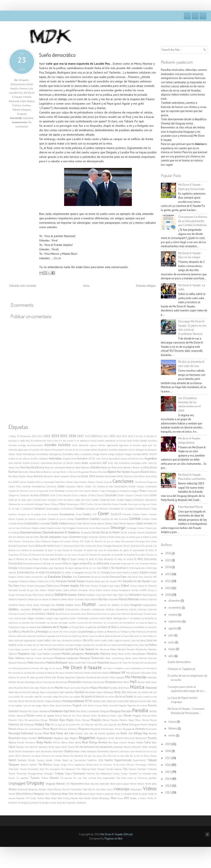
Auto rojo (113, 463)
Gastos (59, 590)
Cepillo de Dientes (18, 491)
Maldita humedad (51, 654)
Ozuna (98, 706)
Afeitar (102, 445)
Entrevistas (23, 572)
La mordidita (138, 627)
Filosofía (128, 581)
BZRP (16, 482)
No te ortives (108, 697)
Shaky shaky (80, 751)
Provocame (151, 729)
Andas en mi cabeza (19, 459)
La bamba (135, 618)
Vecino (133, 784)
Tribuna (90, 774)
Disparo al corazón (62, 541)
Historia (123, 599)
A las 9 (56, 441)
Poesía (153, 720)
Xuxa (120, 798)
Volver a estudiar (123, 794)
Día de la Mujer (129, 533)
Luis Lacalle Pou (69, 649)
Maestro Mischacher (137, 649)
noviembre (175, 608)
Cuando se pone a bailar (61, 519)
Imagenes (136, 605)
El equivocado (137, 550)
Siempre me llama (31, 756)
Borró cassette (62, 476)
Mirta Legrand (117, 677)
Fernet (72, 581)
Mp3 (133, 682)
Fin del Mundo (142, 581)
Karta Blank (106, 618)
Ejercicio (135, 546)
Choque (129, 495)
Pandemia (56, 711)
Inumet (22, 614)
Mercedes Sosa (149, 673)
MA (97, 649)
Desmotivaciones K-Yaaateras (61, 532)
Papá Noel (69, 711)
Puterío (79, 733)
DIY (82, 541)
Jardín (78, 614)
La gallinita (91, 627)
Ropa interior (120, 743)
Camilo (99, 482)
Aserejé (18, 463)
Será (38, 751)
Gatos (66, 590)
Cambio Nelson (87, 482)
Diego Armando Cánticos (95, 537)
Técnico (130, 765)
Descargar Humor (136, 528)
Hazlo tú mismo (76, 599)
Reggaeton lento (105, 738)
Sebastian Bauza (122, 747)
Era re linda (37, 572)
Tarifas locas (92, 765)
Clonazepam (72, 504)
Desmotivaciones (31, 532)
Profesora (73, 729)
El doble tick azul (94, 550)
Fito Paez (14, 586)
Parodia (140, 710)
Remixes (119, 738)
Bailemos (86, 467)
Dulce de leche (45, 546)
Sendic (18, 751)
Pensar (44, 720)
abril (171, 656)
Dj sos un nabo (112, 541)
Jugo (56, 618)
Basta (32, 472)
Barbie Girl (138, 467)
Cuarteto (95, 519)
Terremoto (33, 769)
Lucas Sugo (14, 649)
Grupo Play (31, 595)
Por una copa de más (110, 725)
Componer (28, 509)
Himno (94, 599)
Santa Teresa (68, 747)
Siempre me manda (52, 756)
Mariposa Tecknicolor (92, 658)
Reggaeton (87, 738)
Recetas (153, 733)
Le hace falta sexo (130, 636)
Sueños (27, 105)
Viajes (50, 789)
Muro (127, 688)
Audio (85, 463)
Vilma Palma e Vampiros (30, 794)
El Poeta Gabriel (48, 559)
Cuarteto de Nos (109, 519)
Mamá (114, 654)
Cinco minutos (49, 500)
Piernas (86, 720)
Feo (53, 581)
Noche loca (31, 701)
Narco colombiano (49, 692)
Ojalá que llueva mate (140, 701)
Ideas (126, 605)
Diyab (88, 541)
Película (146, 716)
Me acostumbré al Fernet (26, 668)
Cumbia (135, 519)
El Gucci (24, 555)
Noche (21, 701)
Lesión (40, 640)
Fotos (50, 586)
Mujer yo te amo (72, 688)
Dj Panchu (97, 541)
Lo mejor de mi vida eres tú (38, 645)
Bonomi (39, 476)
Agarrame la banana (130, 445)
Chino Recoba (63, 495)
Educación (118, 546)
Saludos (20, 747)
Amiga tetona (100, 454)
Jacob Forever (63, 614)
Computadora (52, 509)
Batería (39, 472)
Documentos (128, 541)
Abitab (144, 441)
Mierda (60, 677)
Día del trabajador (51, 537)
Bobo (15, 476)
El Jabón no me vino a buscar (70, 555)
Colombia (106, 504)
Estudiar (67, 577)
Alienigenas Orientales (61, 454)
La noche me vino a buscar (63, 632)
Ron (110, 743)
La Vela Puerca (136, 632)
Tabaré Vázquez (21, 110)
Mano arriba (124, 654)
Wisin (114, 798)
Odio (104, 701)
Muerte (59, 688)
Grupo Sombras (46, 595)
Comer (115, 504)
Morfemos (88, 682)
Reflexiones (45, 738)
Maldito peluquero (73, 654)
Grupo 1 (152, 590)
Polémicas (29, 725)
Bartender (24, 472)
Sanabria (43, 747)
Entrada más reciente (23, 286)
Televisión (14, 769)
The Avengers (52, 769)
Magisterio (24, 654)
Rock (85, 742)
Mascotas (22, 663)
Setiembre (58, 751)
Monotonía (49, 682)
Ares (141, 459)
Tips (125, 769)
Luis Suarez (87, 649)
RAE (131, 733)
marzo (173, 722)
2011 (40, 436)
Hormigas (45, 605)
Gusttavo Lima (93, 595)
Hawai (64, 599)
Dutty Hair (79, 546)
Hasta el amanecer (18, 599)
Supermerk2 (140, 760)
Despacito (86, 533)
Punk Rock (49, 733)
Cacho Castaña (27, 482)
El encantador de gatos (117, 550)
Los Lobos (113, 645)
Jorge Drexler (144, 614)
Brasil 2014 (88, 476)
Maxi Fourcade (89, 663)
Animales (82, 458)
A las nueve (67, 441)
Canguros (152, 482)
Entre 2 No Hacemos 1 (115, 568)
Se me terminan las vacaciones (94, 747)
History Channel (148, 599)
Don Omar (151, 541)
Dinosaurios (28, 541)
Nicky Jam (120, 692)
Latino (85, 636)
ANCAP (153, 454)
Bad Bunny (38, 467)
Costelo (87, 514)
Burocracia (151, 476)
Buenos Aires (131, 476)
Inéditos (14, 609)
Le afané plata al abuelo (108, 636)
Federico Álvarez (28, 581)
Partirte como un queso (40, 715)
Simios (66, 756)
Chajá (102, 491)
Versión (43, 789)
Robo (71, 743)
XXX (126, 798)
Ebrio (100, 546)
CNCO (83, 504)
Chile (53, 495)
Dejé (64, 528)
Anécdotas (55, 458)
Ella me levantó (55, 564)
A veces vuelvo (96, 441)
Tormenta (21, 774)
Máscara (12, 663)
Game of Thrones (147, 586)
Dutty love (91, 546)
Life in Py (88, 640)
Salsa (148, 742)
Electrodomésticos (32, 564)
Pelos (154, 716)
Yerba (150, 798)
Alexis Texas (15, 454)
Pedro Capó (116, 716)
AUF (105, 463)
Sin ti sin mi (136, 756)
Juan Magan (28, 618)
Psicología (14, 733)
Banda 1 (128, 467)
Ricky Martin (44, 742)
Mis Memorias (136, 677)
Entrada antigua (146, 286)
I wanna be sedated (109, 605)
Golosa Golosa (110, 590)
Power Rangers (149, 725)
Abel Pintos (133, 441)
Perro (78, 720)
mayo (172, 649)
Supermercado (123, 760)
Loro (93, 645)
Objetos (97, 701)
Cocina (97, 504)
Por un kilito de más (87, 725)
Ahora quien (58, 450)
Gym (104, 595)
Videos (150, 788)
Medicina (79, 673)
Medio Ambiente (93, 673)
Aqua (124, 459)
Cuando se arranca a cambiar (31, 519)
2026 (130, 436)
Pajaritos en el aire (137, 706)
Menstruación (134, 673)
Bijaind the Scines (119, 472)
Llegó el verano (122, 640)
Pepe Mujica (27, 101)
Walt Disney (64, 798)
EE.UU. (127, 546)
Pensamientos (32, 720)
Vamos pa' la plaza (119, 784)
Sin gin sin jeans (93, 756)
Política (17, 105)
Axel (151, 463)
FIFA (120, 581)
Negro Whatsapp (105, 692)
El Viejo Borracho (104, 559)
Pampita (23, 711)
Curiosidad (44, 523)
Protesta (140, 729)
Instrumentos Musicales (78, 609)
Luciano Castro (29, 649)
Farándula (133, 577)
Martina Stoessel (148, 658)
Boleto (22, 476)
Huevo (77, 605)
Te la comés (119, 765)
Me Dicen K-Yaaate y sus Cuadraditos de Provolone (130, 668)
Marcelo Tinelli (34, 658)
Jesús (99, 614)
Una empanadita (106, 778)
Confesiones (67, 509)
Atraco (78, 463)
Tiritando (152, 769)
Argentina (151, 458)
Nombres (57, 701)
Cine (88, 500)
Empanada (115, 564)
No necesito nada (30, 697)
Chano (143, 491)
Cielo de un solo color (20, 500)
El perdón (141, 555)
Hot (53, 605)
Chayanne (14, 495)
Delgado (24, 80)
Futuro (134, 586)
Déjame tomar (54, 528)
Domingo (140, 541)
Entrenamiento (137, 568)
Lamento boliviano (36, 636)
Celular (140, 486)
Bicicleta (103, 472)
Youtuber (71, 803)
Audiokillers (96, 463)
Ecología (108, 546)
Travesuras (79, 773)
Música (137, 687)
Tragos (68, 774)
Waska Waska (91, 798)
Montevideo (75, 682)
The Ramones (68, 769)
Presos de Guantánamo (30, 729)
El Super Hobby (76, 559)
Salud (12, 747)
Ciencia (36, 500)
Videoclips (121, 789)
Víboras (57, 789)
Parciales (126, 711)
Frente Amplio (70, 586)
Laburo (12, 636)
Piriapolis (96, 720)
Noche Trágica (45, 701)
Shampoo (92, 751)
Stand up (67, 760)
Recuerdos (14, 738)
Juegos (49, 618)
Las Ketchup (75, 636)
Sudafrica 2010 (95, 760)
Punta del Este (65, 733)
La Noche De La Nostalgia (34, 631)
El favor (150, 550)
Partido (153, 711)
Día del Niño (32, 537)
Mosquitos (111, 682)
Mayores (114, 663)
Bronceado (111, 476)
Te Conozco (106, 765)
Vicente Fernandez (72, 789)
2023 (112, 436)
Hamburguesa (149, 595)
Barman (13, 472)
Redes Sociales (29, 738)
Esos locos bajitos (121, 572)
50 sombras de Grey (41, 441)
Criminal (126, 514)
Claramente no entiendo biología (26, 504)
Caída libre (60, 482)
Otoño (91, 706)
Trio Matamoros (104, 774)
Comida (123, 504)
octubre (173, 615)
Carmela (26, 486)
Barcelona (151, 467)
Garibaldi (13, 590)
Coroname (53, 514)
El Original (129, 555)
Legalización (30, 640)
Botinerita (75, 476)
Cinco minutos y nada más (71, 500)
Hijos (88, 599)
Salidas (140, 743)
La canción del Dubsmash (33, 623)
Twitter (195, 16)
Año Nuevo (102, 459)
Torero (12, 774)
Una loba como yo (126, 778)
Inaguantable (150, 605)
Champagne (112, 491)
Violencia (56, 794)
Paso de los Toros (72, 716)
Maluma (105, 654)
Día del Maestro (17, 537)
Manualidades (139, 654)
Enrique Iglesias (74, 568)
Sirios (147, 756)
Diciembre (75, 537)
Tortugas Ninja (35, 774)
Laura (92, 636)
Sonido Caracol (36, 760)
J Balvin (51, 614)
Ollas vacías (55, 706)
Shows (113, 751)
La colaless (31, 627)
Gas (37, 590)
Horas (22, 605)
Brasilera (100, 476)
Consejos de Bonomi (97, 509)
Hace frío (123, 595)
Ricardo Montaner (26, 743)
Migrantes (70, 677)
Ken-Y (126, 618)
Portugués (135, 725)
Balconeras (118, 467)
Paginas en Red (113, 839)
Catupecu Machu (75, 486)
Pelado (128, 715)
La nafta (13, 631)
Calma (69, 482)
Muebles (19, 688)
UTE (68, 784)
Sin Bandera (77, 756)
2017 (81, 436)
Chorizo (138, 495)
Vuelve (41, 798)
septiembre (175, 621)
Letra (47, 640)
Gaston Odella (47, 590)
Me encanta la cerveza (20, 673)
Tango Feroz (67, 765)
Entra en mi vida (92, 568)
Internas (142, 609)
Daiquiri (72, 523)
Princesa (63, 729)
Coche (90, 504)
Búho (142, 476)
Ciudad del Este (107, 500)
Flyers (23, 586)
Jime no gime (109, 614)
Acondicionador (35, 445)
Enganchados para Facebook (49, 568)
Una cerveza (89, 778)
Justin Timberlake (79, 618)
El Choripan (77, 550)
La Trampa (123, 632)
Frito (88, 586)
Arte (11, 463)
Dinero (18, 541)
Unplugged (17, 783)
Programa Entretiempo (102, 729)
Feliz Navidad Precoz (190, 507)
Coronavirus (67, 514)
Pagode (123, 706)
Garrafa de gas (26, 590)
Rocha (78, 743)
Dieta (111, 537)
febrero (173, 728)
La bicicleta (147, 618)
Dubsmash (22, 546)
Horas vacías (33, 605)
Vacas (87, 784)
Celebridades (121, 486)
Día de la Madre (110, 532)
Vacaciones (77, 784)
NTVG (88, 701)
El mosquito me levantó (111, 555)
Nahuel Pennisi (23, 692)
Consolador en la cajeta (121, 509)
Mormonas (99, 682)
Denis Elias (95, 528)
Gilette (74, 590)
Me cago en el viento (51, 668)
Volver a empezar (105, 794)
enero (172, 735)
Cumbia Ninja (16, 523)
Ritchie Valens (60, 743)
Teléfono (152, 765)
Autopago (136, 463)
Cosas (79, 514)
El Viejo (90, 559)
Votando (20, 798)
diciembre (175, 601)
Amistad (137, 454)
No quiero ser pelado (70, 697)
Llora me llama (138, 640)
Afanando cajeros (88, 445)
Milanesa (81, 677)
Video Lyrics (107, 789)
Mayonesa (103, 662)
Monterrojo (61, 682)
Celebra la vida (105, 486)
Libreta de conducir (72, 640)
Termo (23, 769)
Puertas (38, 733)
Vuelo (33, 798)
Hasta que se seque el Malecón (44, 599)
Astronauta (46, 463)
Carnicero (51, 486)
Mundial (103, 688)
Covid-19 (116, 514)
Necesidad (90, 692)
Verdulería (23, 789)
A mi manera (81, 441)
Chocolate (110, 495)
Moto (120, 682)
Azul (18, 467)
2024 (119, 436)
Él (141, 546)
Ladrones (21, 636)
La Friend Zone (77, 627)
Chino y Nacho (79, 495)
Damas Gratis (112, 523)
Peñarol (54, 720)
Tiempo (101, 769)
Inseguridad (57, 609)
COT (94, 514)
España (144, 572)
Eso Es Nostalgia (101, 572)
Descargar (118, 528)
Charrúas (152, 491)
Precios (12, 729)
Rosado (132, 743)
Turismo (35, 778)
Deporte (105, 528)
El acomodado (37, 550)
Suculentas (80, 760)
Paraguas (105, 711)
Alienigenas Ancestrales (35, 454)
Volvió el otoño (140, 794)
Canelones (141, 482)
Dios (38, 541)
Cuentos (124, 519)
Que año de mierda (95, 733)
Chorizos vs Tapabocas (181, 669)
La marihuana (124, 627)
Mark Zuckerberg (115, 658)
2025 (125, 436)
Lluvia (20, 645)
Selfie (145, 747)
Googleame (125, 590)
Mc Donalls (134, 663)
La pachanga (85, 631)
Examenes (84, 577)
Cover (103, 513)
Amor (145, 454)
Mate (30, 662)
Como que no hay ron (139, 504)
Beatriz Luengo (52, 472)
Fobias (30, 586)
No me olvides (141, 692)
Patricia (86, 716)
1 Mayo (12, 436)
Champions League (129, 491)
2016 (72, 436)
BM (10, 476)
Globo (99, 590)
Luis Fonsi (53, 649)
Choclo (100, 495)
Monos (39, 682)
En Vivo (135, 564)
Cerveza (59, 491)
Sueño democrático (57, 55)
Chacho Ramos (91, 491)
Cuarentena (82, 519)
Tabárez (24, 765)
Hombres (13, 605)
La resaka (98, 632)
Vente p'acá (151, 784)
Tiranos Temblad (137, 769)
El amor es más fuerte (57, 550)
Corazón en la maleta (29, 514)
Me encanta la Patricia (43, 673)
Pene (21, 720)
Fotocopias (40, 586)
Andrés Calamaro (39, 459)
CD (94, 486)
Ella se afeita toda (98, 563)
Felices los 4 (44, 581)
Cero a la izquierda (38, 491)
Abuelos (152, 441)
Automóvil (124, 463)
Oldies (45, 706)
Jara (72, 614)
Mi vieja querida (35, 677)
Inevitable (25, 609)
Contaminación (142, 509)
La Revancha (110, 632)
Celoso (132, 486)
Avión (145, 463)
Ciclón (153, 495)
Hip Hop (103, 599)
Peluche (13, 720)
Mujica (94, 688)
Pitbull (106, 720)
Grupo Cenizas (16, 595)
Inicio (86, 286)
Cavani (88, 486)
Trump (124, 774)
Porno (125, 724)
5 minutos (149, 436)
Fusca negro (114, 586)
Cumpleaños (31, 523)
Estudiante (54, 577)
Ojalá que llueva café (118, 701)
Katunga (118, 618)
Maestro (122, 649)
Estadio (153, 572)
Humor (23, 88)
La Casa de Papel (145, 623)
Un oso (77, 778)
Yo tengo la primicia (28, 803)
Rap (145, 733)
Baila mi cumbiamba (55, 467)
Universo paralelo (147, 778)
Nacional (151, 688)
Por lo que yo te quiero (63, 725)
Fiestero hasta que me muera (101, 581)
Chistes (92, 495)
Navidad (79, 692)
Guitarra (61, 594)
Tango (56, 765)
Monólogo (30, 682)
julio (171, 635)
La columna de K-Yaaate (53, 627)
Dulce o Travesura (64, 546)
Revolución (141, 738)
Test (42, 769)
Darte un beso (145, 523)
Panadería (45, 711)
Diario (65, 537)
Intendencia (122, 609)
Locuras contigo (73, 645)
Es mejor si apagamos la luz (77, 572)
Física (154, 581)
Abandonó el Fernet (115, 441)
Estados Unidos (16, 577)
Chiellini (44, 495)
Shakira (68, 751)
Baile (78, 467)
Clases (47, 504)
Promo (118, 729)
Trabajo (59, 773)
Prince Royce (50, 729)
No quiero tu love (91, 696)
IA (122, 605)
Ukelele (54, 778)
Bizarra (145, 472)
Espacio (135, 572)
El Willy (139, 559)
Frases (57, 586)
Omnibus (67, 706)
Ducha (32, 546)
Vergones (33, 789)
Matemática (40, 663)
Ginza (92, 590)
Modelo (12, 682)
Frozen (94, 586)
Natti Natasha (67, 692)
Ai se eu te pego (81, 450)
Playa (131, 720)
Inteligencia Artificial (103, 609)
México (12, 677)
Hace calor (112, 595)
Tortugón (49, 774)
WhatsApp (104, 798)
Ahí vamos (46, 450)
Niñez (130, 692)
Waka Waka (51, 798)
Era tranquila (53, 572)
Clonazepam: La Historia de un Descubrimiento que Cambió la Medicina (193, 221)
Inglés (46, 609)
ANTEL (92, 459)
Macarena (105, 649)
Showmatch (103, 751)
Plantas (114, 720)
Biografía (135, 472)
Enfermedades (26, 568)
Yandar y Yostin (138, 798)
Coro (44, 514)
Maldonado (92, 654)
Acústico (64, 445)
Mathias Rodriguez (57, 662)
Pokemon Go (16, 724)
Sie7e (18, 756)
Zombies (81, 803)
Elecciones (150, 559)
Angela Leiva (69, 459)
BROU (120, 476)
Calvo (76, 482)
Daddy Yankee (59, 523)
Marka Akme (132, 658)
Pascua (59, 716)
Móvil (126, 682)
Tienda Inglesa (114, 769)
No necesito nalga (49, 697)
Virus (65, 794)
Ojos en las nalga (32, 706)
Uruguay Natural (55, 784)
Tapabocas (80, 765)
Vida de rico (94, 789)
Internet (152, 609)
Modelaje (152, 677)
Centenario (151, 486)
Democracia (18, 84)
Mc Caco (123, 663)
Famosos (115, 577)
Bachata (26, 467)
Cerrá (51, 491)
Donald (12, 546)
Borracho (49, 476)
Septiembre (29, 751)
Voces (86, 794)
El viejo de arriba (124, 559)
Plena (138, 720)
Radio (124, 733)
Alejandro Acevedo (108, 450)
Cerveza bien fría (74, 491)
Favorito (148, 577)
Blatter (153, 472)
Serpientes (46, 751)
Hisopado (113, 599)
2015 (64, 436)
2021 (100, 436)
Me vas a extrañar (65, 673)
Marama (152, 654)
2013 (47, 436)
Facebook (187, 16)
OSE (85, 706)
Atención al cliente (63, 463)
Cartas (61, 486)
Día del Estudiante (147, 533)
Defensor (26, 528)
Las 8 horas (62, 636)
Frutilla (103, 586)
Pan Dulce (33, 711)
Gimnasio (83, 590)
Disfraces (46, 541)
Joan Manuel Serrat (127, 614)
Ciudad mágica (124, 500)
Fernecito (61, 581)
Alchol (94, 450)
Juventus (94, 618)
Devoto (96, 532)
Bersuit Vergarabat (79, 472)
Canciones (123, 481)
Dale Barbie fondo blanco (91, 523)
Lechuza (19, 640)
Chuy (146, 495)
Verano (12, 789)
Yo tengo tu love (48, 803)
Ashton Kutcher (31, 463)
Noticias (79, 701)
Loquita (86, 645)
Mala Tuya (36, 654)
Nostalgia (68, 701)
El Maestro (92, 555)
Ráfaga (138, 733)
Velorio (141, 784)
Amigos (128, 454)
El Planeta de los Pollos (26, 559)
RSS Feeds (203, 16)
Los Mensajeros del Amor (132, 645)
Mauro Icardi (74, 663)
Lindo (110, 640)
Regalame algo (61, 738)
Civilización (138, 500)
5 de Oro (138, 436)
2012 (168, 792)
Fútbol (125, 586)
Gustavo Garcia (76, 595)
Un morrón (66, 778)
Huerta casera (65, 605)
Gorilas (135, 590)
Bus (10, 482)
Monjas (20, 682)
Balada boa (106, 467)
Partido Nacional (17, 716)
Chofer (121, 495)
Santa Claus (55, 747)
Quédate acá (113, 733)
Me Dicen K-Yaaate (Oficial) (117, 834)
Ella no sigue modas (75, 563)
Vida (85, 789)
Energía (13, 568)
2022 (106, 436)
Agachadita (112, 445)
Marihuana (48, 658)
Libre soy (56, 640)
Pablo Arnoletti (111, 706)
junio (172, 642)
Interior (133, 609)
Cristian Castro (140, 514)
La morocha (151, 627)
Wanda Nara (77, 798)
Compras (39, 508)
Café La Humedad (45, 482)
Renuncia (130, 738)
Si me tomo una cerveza (130, 751)
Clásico (54, 504)
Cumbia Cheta (149, 519)
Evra (75, 577)
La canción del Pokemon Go (92, 623)
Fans (124, 577)
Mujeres (86, 688)
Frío (82, 586)
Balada (95, 467)
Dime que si (136, 537)
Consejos (80, 508)
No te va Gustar (124, 696)
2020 (94, 436)
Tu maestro (22, 778)
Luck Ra (42, 649)
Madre (113, 649)
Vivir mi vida (76, 794)
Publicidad (27, 733)
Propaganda (129, 729)
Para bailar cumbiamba (88, 711)
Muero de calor (31, 688)
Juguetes (64, 618)
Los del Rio (101, 645)
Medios (106, 673)
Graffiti (143, 590)
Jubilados (40, 618)
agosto (173, 628)
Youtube (61, 803)
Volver (93, 794)
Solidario (22, 760)
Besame (94, 472)
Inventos (31, 614)
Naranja (35, 692)
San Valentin (32, 747)
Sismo (154, 756)
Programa (84, 729)
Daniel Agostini (128, 523)
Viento (12, 794)
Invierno (41, 614)
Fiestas (81, 581)
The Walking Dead (86, 769)
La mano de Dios (107, 627)
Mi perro (21, 677)
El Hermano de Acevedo (42, 555)
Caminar (108, 482)
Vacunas (95, 784)
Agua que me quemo (29, 450)
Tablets (33, 765)
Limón (97, 640)
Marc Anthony (17, 658)
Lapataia (51, 636)
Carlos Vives (15, 486)
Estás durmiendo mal (36, 577)
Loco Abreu (58, 645)
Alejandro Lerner (127, 450)
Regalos (74, 738)
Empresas (126, 564)
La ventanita (150, 632)
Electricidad (15, 563)
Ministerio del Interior (98, 677)
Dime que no (122, 537)
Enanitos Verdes (148, 564)
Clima (62, 504)
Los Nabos (151, 645)
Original (77, 705)
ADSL (75, 445)
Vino (47, 794)
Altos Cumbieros (83, 454)
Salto (154, 743)
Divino (76, 541)
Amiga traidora (116, 454)
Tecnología (141, 765)
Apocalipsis (115, 459)
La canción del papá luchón (62, 623)
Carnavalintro (38, 486)
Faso (141, 577)
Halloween (135, 595)
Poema (145, 720)
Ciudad (95, 500)
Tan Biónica (45, 764)
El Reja (62, 559)
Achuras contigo (17, 445)
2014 (55, 436)
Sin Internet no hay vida (116, 756)
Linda (104, 640)
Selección (136, 747)
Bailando (70, 467)
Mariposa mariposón (67, 658)
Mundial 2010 (116, 688)
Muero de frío (47, 688)
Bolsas (30, 476)
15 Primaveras (24, 436)
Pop (48, 724)
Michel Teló (50, 677)
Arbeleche (133, 459)
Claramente (151, 500)
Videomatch (136, 789)
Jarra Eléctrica (88, 614)
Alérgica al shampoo (146, 450)
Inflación (37, 609)
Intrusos (13, 614)
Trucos (116, 774)
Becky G (65, 472)
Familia (105, 577)
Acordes (50, 445)
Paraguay (115, 711)
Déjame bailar (39, 528)
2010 (34, 436)
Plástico (123, 720)
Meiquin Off (118, 673)
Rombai (103, 742)
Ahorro (69, 450)
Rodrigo (93, 742)
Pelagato (137, 716)
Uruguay (22, 114)
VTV (28, 798)
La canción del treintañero (121, 623)
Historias (133, 599)
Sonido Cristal (53, 760)
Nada (11, 692)
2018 (168, 751)
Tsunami (133, 774)
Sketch (12, 760)
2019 (88, 436)
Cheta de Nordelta (29, 495)
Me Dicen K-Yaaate (82, 667)
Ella (44, 564)
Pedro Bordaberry (100, 716)
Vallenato (105, 784)
